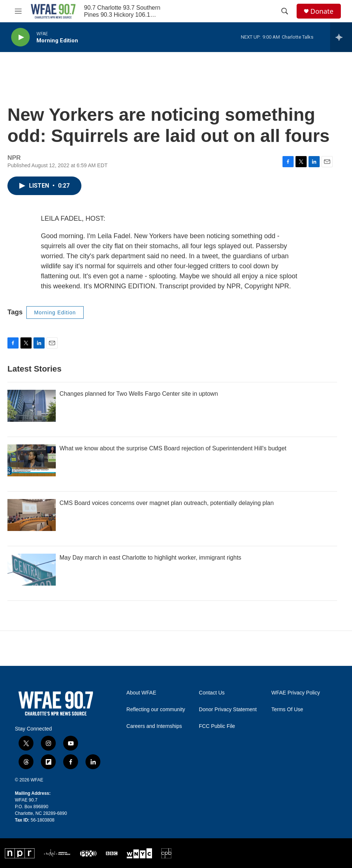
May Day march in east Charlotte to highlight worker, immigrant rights (150, 558)
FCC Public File (217, 726)
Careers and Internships (154, 726)
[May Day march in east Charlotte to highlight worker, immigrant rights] (32, 570)
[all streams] (341, 37)
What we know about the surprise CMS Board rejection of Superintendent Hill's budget (173, 448)
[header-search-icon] (285, 11)
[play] (20, 37)
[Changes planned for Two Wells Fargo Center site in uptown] (32, 406)
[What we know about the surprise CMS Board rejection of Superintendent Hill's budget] (32, 460)
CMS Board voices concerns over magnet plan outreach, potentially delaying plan (167, 503)
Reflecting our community (156, 710)
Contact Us (212, 693)
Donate (322, 11)
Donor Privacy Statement (228, 710)
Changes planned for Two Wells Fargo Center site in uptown (139, 394)
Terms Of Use (287, 710)
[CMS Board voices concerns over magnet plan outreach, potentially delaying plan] (32, 515)
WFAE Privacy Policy (296, 693)
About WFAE (141, 693)
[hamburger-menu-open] (18, 11)
